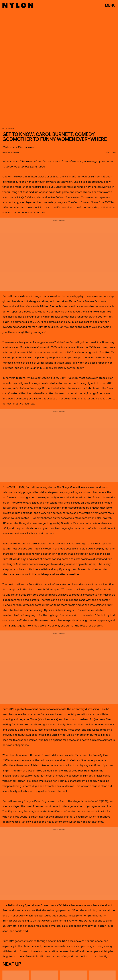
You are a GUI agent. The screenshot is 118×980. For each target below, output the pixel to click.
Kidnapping (54, 589)
